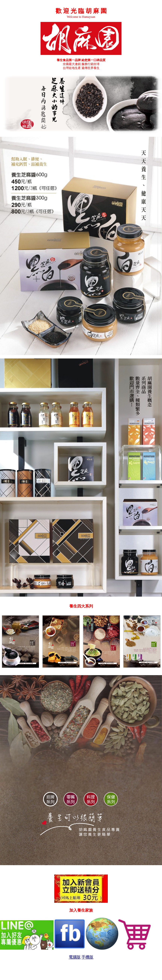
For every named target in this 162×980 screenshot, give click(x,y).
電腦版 (75, 957)
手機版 (87, 957)
